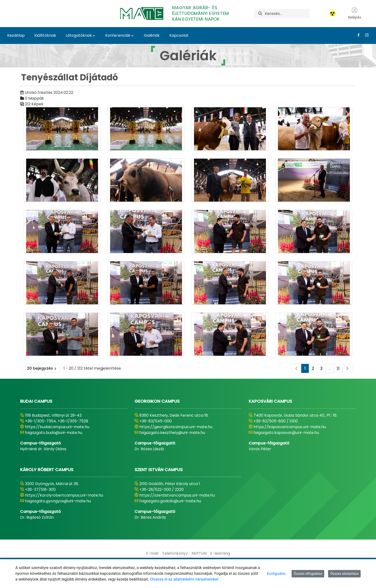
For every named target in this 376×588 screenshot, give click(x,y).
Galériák (152, 35)
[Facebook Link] (357, 35)
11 (340, 369)
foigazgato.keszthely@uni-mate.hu (172, 433)
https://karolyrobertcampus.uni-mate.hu (64, 495)
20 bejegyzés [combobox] (44, 368)
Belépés (355, 13)
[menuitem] (152, 553)
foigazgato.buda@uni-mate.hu (54, 433)
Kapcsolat (179, 35)
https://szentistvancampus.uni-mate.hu (177, 495)
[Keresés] (287, 13)
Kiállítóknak (45, 35)
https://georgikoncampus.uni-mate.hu (176, 427)
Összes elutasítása (344, 574)
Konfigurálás (276, 574)
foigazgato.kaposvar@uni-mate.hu (286, 433)
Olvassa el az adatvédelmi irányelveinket (184, 579)
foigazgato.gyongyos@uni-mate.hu (58, 501)
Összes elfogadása (308, 574)
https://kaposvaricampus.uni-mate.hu (290, 427)
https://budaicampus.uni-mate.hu (57, 427)
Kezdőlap (16, 35)
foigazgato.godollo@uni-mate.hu (170, 501)
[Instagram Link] (365, 35)
